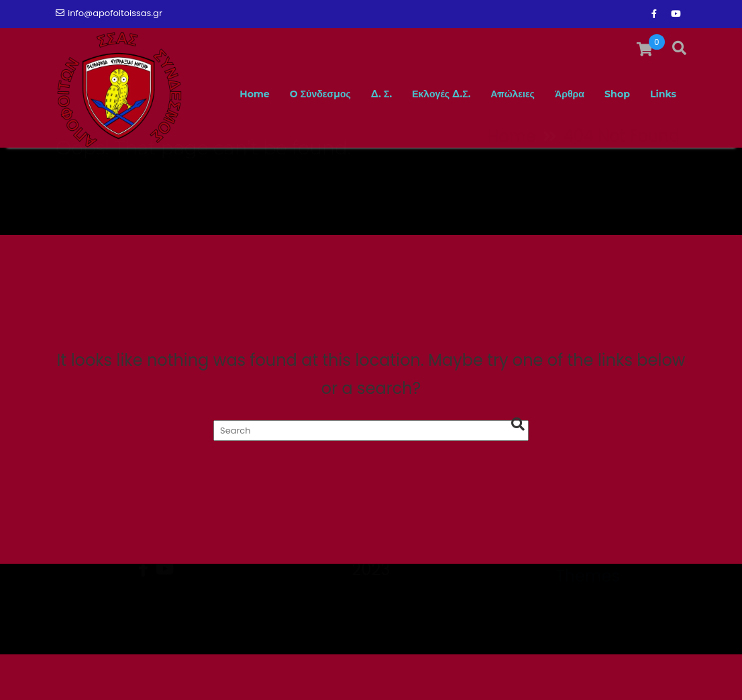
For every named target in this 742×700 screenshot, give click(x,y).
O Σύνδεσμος (276, 170)
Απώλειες (494, 170)
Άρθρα (557, 170)
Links (661, 170)
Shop (610, 170)
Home (202, 170)
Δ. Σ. (345, 170)
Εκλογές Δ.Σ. (412, 170)
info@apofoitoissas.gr (109, 13)
